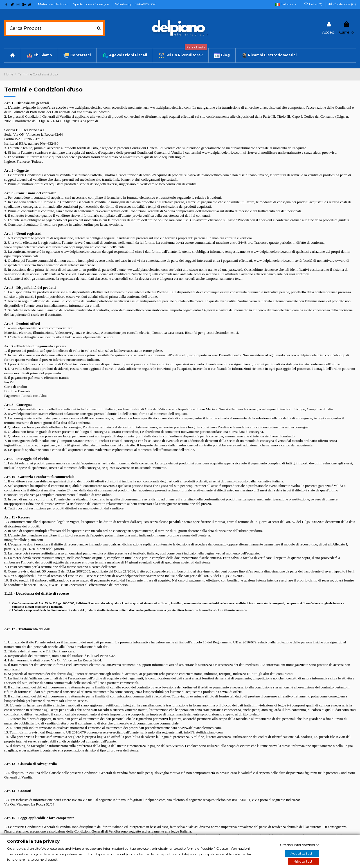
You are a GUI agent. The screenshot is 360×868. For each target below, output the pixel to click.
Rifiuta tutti (303, 861)
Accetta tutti (302, 853)
